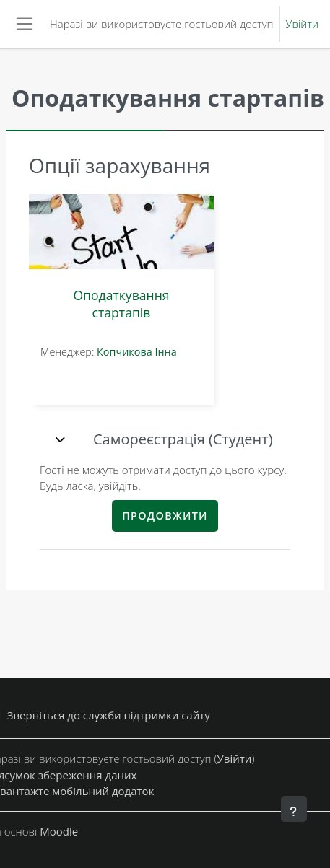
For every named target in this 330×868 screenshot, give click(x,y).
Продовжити (165, 516)
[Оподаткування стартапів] (121, 232)
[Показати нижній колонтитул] (294, 809)
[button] (62, 439)
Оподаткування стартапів (121, 304)
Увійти (302, 24)
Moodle (59, 831)
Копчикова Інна (137, 352)
